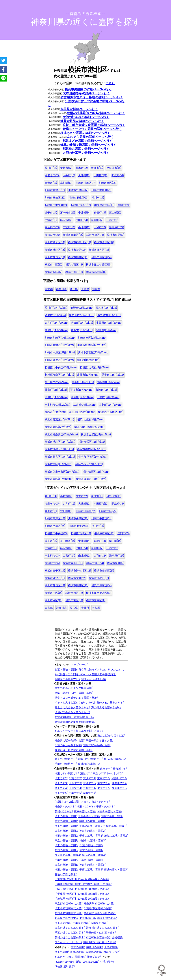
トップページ (79, 665)
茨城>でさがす (63, 811)
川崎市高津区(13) (55, 190)
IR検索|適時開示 (64, 967)
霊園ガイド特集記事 (93, 679)
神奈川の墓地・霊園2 (92, 831)
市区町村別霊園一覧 (98, 937)
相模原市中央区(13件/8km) (61, 367)
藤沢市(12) (66, 220)
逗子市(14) (51, 213)
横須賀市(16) (52, 235)
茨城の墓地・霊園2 (116, 836)
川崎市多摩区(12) (78, 190)
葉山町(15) (115, 213)
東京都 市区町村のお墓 (68, 904)
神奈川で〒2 (114, 774)
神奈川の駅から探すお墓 (69, 741)
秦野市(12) (66, 168)
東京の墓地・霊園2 (66, 831)
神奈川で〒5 (119, 788)
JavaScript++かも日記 (68, 962)
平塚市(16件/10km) (81, 390)
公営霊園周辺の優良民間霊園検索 (74, 722)
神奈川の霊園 (94, 947)
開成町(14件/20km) (56, 330)
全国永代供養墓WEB (67, 679)
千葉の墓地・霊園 (89, 816)
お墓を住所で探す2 (66, 918)
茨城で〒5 (89, 793)
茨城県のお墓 (99, 923)
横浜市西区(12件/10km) (89, 464)
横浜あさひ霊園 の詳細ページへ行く (85, 133)
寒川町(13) (66, 183)
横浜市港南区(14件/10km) (91, 479)
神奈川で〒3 (119, 778)
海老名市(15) (52, 175)
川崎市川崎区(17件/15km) (60, 338)
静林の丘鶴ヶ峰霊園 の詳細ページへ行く (88, 145)
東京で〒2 (99, 774)
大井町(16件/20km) (56, 323)
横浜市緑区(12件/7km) (96, 472)
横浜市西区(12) (74, 265)
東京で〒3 (103, 778)
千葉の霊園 (111, 947)
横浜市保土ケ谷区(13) (99, 265)
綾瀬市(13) (97, 168)
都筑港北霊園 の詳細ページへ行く (86, 149)
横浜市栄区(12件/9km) (92, 442)
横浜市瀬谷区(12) (99, 250)
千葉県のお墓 (81, 923)
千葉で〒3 (75, 783)
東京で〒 (105, 769)
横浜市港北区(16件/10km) (60, 442)
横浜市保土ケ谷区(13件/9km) (62, 472)
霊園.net (80, 957)
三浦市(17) (112, 220)
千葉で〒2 (75, 778)
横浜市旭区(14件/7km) (90, 419)
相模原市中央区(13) (56, 205)
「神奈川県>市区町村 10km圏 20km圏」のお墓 (83, 884)
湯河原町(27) (117, 227)
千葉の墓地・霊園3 (91, 845)
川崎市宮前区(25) (55, 198)
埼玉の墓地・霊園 (65, 816)
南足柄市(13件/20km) (57, 405)
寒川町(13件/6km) (107, 330)
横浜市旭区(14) (95, 235)
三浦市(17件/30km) (108, 397)
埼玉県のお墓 (63, 923)
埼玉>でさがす (85, 807)
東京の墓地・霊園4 (91, 850)
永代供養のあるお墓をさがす (106, 703)
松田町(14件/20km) (56, 397)
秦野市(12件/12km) (82, 308)
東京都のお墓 (87, 918)
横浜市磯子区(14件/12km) (89, 427)
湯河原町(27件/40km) (82, 412)
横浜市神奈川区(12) (79, 242)
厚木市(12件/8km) (106, 308)
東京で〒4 (103, 783)
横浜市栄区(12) (77, 250)
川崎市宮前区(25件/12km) (93, 353)
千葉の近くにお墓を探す (69, 933)
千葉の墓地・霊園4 (66, 860)
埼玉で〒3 (61, 783)
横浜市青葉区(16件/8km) (59, 419)
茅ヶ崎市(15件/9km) (57, 382)
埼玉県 (74, 289)
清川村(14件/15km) (88, 360)
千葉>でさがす (105, 807)
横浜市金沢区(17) (104, 242)
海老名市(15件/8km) (109, 315)
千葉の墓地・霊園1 (90, 826)
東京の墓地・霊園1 (66, 821)
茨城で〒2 (89, 778)
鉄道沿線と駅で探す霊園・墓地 (73, 750)
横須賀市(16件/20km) (111, 412)
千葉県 (85, 289)
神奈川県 (61, 289)
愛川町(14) (51, 168)
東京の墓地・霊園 (85, 811)
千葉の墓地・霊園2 (91, 836)
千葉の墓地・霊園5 (91, 870)
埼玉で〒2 (61, 778)
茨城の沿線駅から (89, 764)
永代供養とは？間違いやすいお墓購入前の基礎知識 (85, 674)
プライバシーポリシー (68, 942)
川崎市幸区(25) (108, 183)
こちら (110, 83)
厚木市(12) (82, 168)
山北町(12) (84, 227)
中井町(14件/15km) (83, 382)
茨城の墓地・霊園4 (91, 860)
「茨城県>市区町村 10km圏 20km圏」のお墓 (81, 899)
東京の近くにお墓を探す (69, 928)
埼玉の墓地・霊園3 (66, 845)
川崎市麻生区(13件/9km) (59, 360)
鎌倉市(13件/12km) (82, 330)
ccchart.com (90, 962)
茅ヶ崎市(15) (68, 213)
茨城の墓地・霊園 (112, 816)
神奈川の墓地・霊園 (109, 811)
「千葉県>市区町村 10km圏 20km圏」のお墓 (81, 894)
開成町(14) (118, 175)
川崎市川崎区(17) (85, 183)
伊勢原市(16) (114, 168)
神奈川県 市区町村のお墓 (99, 904)
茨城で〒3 (89, 783)
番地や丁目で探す (65, 874)
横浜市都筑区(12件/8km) (92, 449)
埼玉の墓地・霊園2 (66, 836)
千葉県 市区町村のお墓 (97, 908)
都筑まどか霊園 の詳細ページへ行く (87, 141)
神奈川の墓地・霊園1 (92, 821)
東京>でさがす (100, 802)
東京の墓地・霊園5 (66, 865)
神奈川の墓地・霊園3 (92, 841)
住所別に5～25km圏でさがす (72, 802)
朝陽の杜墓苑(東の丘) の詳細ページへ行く (96, 113)
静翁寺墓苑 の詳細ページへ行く (82, 121)
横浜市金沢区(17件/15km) (96, 434)
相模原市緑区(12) (81, 205)
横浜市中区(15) (53, 265)
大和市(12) (100, 227)
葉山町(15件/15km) (56, 390)
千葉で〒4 (75, 788)
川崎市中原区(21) (101, 190)
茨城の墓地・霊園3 (66, 850)
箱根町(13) (100, 213)
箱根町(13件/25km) (108, 382)
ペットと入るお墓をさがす (71, 703)
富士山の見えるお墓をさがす (72, 707)
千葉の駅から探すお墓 (68, 745)
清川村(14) (98, 198)
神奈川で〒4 (119, 783)
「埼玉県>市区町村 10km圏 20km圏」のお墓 (81, 889)
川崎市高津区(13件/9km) (59, 345)
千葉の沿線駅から (65, 764)
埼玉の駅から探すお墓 (99, 741)
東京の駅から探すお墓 (111, 736)
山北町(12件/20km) (110, 405)
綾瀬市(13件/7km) (55, 315)
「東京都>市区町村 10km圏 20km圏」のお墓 (81, 879)
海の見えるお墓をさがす (106, 707)
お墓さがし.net (64, 957)
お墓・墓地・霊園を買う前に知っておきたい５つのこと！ (89, 670)
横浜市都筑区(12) (55, 257)
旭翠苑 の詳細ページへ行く (79, 109)
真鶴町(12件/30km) (82, 397)
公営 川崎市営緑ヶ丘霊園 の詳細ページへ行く (94, 125)
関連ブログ (93, 957)
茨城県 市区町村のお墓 (68, 913)
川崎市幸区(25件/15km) (92, 338)
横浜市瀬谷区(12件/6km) (59, 449)
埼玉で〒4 (61, 788)
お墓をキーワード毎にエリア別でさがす (78, 731)
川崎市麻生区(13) (79, 198)
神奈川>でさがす (65, 807)
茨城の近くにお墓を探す (69, 937)
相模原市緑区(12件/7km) (94, 367)
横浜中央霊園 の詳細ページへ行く (88, 89)
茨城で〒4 (89, 788)
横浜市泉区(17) (116, 235)
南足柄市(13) (52, 227)
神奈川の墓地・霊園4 (67, 855)
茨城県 (96, 289)
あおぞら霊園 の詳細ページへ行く (90, 137)
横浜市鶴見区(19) (78, 257)
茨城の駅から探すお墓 (97, 745)
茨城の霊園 (77, 952)
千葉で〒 (73, 774)
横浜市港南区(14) (96, 272)
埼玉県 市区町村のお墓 (68, 908)
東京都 (49, 289)
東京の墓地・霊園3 (66, 841)
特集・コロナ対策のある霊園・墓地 (76, 698)
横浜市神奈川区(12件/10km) (61, 434)
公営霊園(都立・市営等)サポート (74, 717)
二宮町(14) (69, 227)
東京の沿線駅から (65, 759)
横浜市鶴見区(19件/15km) (60, 457)
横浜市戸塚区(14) (101, 257)
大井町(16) (69, 175)
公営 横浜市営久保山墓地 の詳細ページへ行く (92, 97)
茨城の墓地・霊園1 (114, 826)
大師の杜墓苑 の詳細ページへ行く (86, 117)
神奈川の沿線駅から (90, 759)
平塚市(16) (51, 220)
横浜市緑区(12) (53, 272)
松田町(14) (82, 220)
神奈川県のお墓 (107, 918)
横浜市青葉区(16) (73, 235)
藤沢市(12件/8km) (106, 390)
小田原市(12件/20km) (109, 323)
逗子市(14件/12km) (113, 375)
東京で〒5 (103, 788)
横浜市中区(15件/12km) (58, 464)
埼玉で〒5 (61, 793)
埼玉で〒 (60, 774)
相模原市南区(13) (104, 205)
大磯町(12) (84, 175)
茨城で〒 (85, 774)
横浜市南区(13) (74, 272)
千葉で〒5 (75, 793)
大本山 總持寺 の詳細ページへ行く (86, 93)
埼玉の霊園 (61, 952)
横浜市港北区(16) (55, 250)
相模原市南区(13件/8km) (59, 375)
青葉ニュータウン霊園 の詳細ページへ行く (92, 129)
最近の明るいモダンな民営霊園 (73, 688)
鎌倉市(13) (51, 183)
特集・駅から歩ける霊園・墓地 (73, 693)
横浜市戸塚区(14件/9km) (93, 457)
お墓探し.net (111, 952)
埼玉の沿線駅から (115, 759)
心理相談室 (107, 962)
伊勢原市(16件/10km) (82, 315)
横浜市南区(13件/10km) (59, 479)
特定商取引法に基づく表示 (99, 942)
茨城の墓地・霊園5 (115, 870)
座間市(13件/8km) (88, 375)
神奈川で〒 (119, 769)
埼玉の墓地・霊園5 (66, 870)
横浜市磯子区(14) (55, 242)
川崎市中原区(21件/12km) (60, 353)
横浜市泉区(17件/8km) (58, 427)
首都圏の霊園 (93, 952)
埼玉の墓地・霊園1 (66, 826)
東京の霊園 (77, 947)
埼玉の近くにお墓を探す (100, 933)
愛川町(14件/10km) (56, 308)
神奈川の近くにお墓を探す (102, 928)
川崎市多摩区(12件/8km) (92, 345)
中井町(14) (84, 213)
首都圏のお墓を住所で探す (100, 913)
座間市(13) (124, 205)
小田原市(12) (101, 175)
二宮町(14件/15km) (84, 405)
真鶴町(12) (97, 220)
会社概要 (117, 937)
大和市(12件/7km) (55, 412)
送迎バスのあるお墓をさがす (72, 712)
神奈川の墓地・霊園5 (92, 865)
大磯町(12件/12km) (82, 323)
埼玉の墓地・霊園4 (94, 855)
